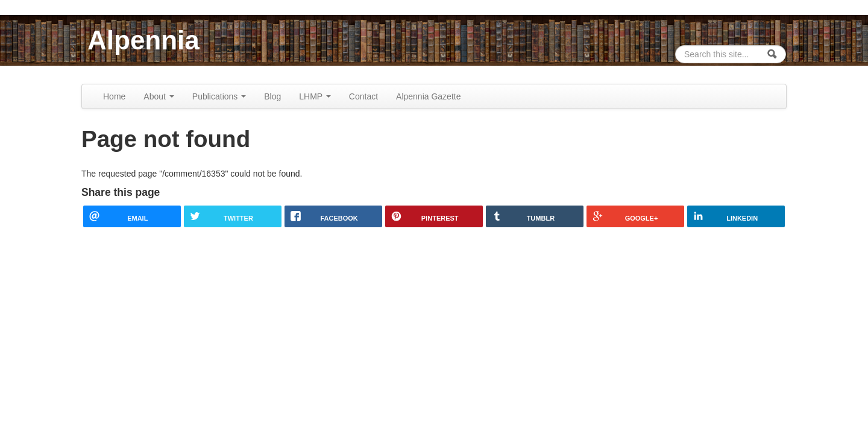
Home (114, 96)
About (159, 96)
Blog (272, 96)
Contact (363, 96)
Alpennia (143, 40)
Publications (219, 96)
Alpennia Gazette (428, 96)
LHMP (315, 96)
